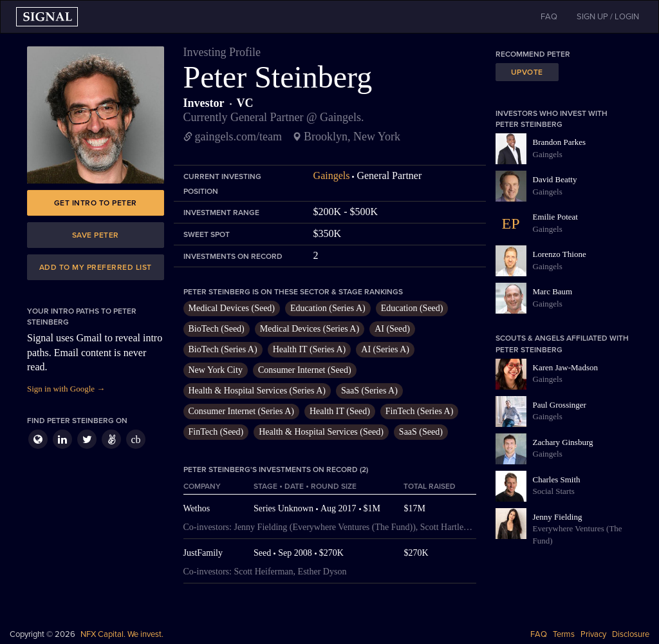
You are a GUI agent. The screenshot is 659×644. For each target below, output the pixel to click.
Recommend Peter (533, 54)
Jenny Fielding (558, 517)
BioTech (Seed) (217, 329)
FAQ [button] (549, 17)
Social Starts (554, 491)
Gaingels (332, 175)
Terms (564, 634)
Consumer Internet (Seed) (305, 370)
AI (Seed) (392, 329)
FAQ (539, 634)
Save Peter (96, 235)
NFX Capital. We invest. (122, 634)
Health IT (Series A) (310, 349)
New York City (216, 370)
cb (135, 440)
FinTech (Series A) (420, 411)
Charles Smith (557, 479)
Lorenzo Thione (560, 254)
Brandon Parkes (560, 142)
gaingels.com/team (238, 137)
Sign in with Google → (66, 389)
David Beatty (555, 179)
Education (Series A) (328, 308)
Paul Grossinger (560, 405)
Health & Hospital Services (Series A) (257, 391)
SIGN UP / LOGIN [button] (608, 17)
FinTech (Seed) (216, 432)
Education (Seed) (412, 308)
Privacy (593, 634)
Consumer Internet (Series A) (241, 411)
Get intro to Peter (96, 203)
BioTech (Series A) (223, 349)
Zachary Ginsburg (563, 442)
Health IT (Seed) (340, 411)
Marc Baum (553, 291)
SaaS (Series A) (369, 391)
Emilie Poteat (555, 217)
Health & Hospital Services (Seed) (321, 432)
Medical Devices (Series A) (310, 329)
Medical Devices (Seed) (232, 308)
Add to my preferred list (96, 267)
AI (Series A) (385, 349)
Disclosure (631, 634)
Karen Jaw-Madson (565, 367)
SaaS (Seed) (421, 432)
